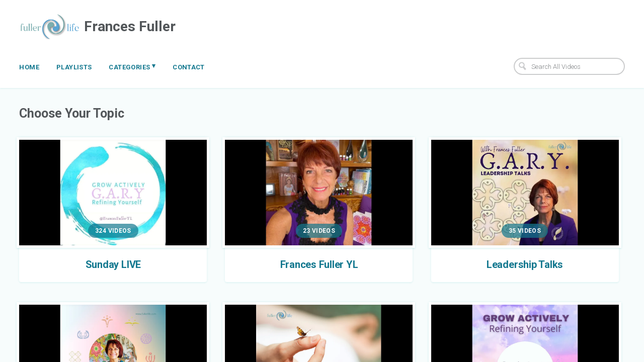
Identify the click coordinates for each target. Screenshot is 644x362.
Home (29, 67)
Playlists (74, 67)
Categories (132, 66)
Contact (189, 67)
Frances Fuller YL (319, 264)
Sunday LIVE (113, 264)
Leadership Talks (525, 264)
